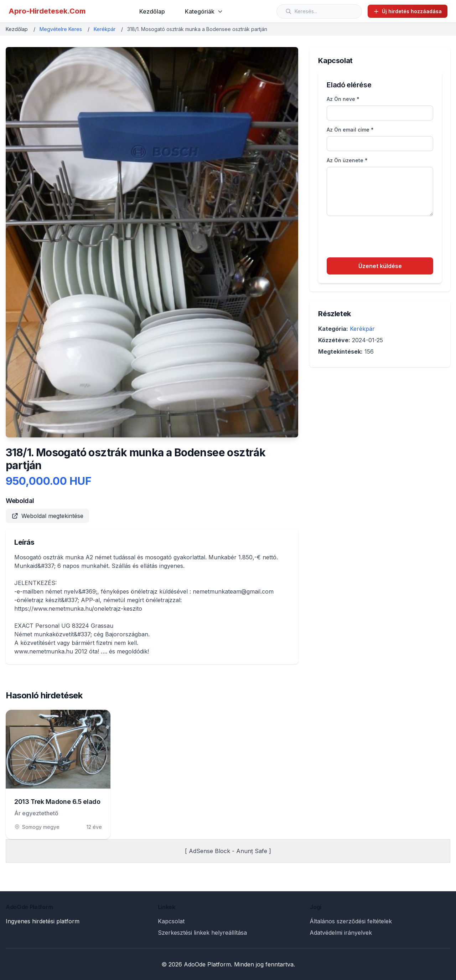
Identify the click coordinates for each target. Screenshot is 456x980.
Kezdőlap (152, 11)
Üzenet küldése (380, 266)
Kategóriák (204, 11)
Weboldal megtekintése (47, 516)
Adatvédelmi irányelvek (341, 933)
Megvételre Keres (61, 29)
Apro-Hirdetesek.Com (47, 11)
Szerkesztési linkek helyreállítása (202, 933)
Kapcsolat (171, 921)
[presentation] (381, 238)
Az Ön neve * (343, 99)
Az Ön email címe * (350, 130)
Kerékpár (105, 29)
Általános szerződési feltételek (351, 921)
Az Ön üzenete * (347, 160)
